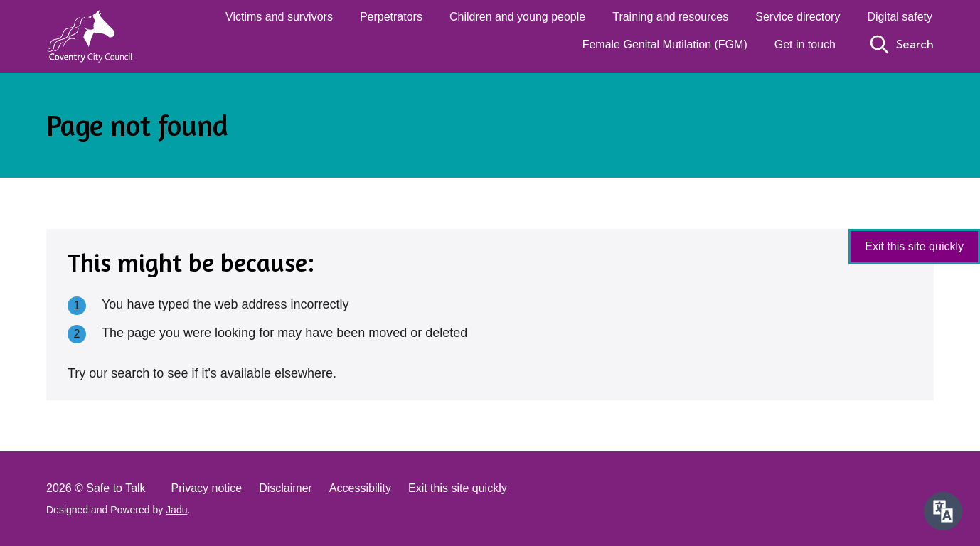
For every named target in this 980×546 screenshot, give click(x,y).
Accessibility (360, 488)
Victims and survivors (279, 17)
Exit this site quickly (458, 488)
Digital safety (900, 17)
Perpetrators (391, 17)
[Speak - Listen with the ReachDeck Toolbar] (943, 511)
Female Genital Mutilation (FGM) (665, 44)
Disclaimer (286, 488)
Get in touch (805, 44)
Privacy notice (207, 488)
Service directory (798, 17)
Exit (914, 246)
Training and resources (670, 17)
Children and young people (517, 17)
